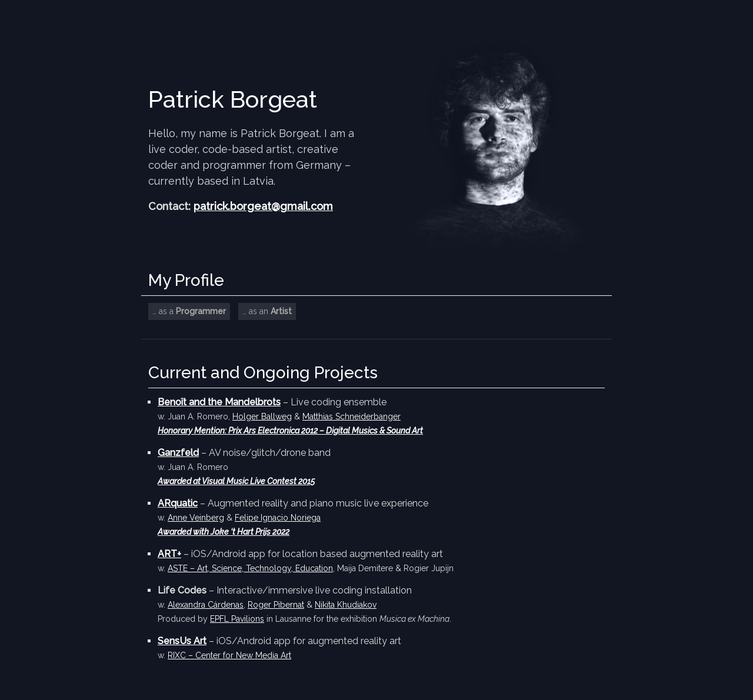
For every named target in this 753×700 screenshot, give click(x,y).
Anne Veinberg (196, 518)
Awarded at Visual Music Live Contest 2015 (236, 481)
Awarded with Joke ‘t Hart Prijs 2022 (224, 532)
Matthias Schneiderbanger (351, 416)
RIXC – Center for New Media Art (229, 655)
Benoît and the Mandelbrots (219, 402)
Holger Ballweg (262, 416)
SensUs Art (182, 641)
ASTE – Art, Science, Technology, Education (250, 568)
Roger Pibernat (276, 605)
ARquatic (178, 503)
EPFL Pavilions (237, 619)
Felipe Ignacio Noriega (278, 518)
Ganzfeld (178, 453)
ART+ (169, 554)
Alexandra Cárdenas (206, 605)
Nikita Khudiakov (346, 605)
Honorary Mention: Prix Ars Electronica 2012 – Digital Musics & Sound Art (290, 431)
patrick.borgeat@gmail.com (263, 206)
